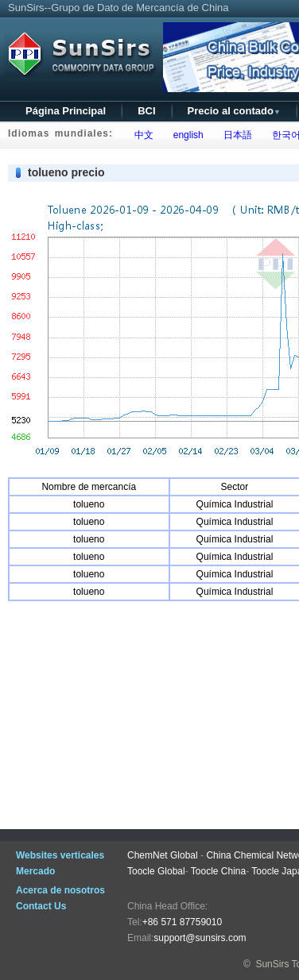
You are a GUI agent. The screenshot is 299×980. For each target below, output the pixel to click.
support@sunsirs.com (200, 938)
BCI (146, 111)
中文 (141, 135)
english (186, 135)
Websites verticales (60, 855)
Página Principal (66, 111)
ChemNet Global (163, 855)
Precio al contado (234, 111)
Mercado (35, 871)
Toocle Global (156, 871)
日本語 (235, 135)
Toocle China (218, 871)
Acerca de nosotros (60, 890)
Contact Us (41, 906)
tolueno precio (66, 172)
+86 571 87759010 (182, 922)
